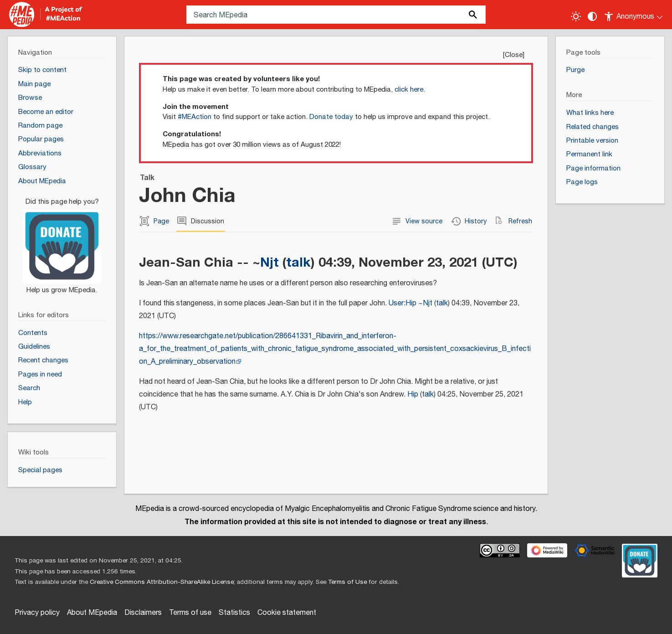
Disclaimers (143, 613)
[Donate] (62, 242)
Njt (269, 262)
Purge (575, 70)
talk (298, 262)
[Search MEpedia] (336, 15)
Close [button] (514, 55)
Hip (413, 394)
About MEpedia (92, 613)
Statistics (234, 613)
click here (409, 90)
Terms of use (190, 613)
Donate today (331, 117)
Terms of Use (347, 582)
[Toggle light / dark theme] (576, 16)
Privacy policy (37, 613)
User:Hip (403, 303)
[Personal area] (634, 15)
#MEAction (195, 117)
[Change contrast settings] (592, 16)
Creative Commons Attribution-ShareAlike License (162, 582)
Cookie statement (287, 613)
